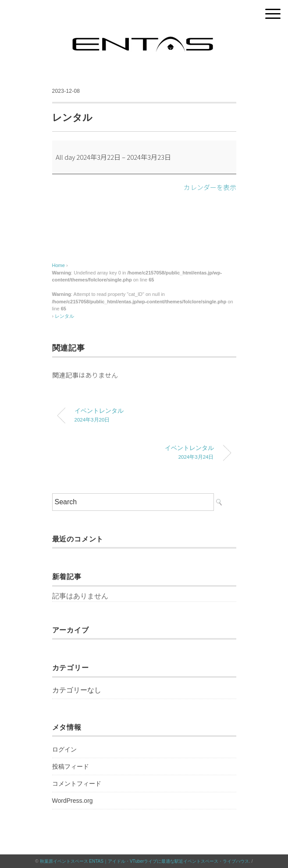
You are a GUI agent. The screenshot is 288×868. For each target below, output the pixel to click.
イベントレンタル (151, 416)
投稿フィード (71, 766)
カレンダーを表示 (210, 187)
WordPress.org (73, 801)
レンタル (64, 316)
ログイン (64, 749)
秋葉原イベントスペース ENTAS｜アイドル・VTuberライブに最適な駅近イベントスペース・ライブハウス (145, 861)
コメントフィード (77, 784)
